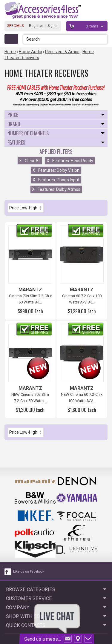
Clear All (30, 161)
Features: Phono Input (56, 180)
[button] (103, 39)
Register (36, 26)
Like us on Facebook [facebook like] (29, 572)
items (92, 26)
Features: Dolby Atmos (56, 189)
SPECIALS (15, 26)
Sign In (53, 26)
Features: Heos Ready (70, 161)
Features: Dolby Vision (56, 170)
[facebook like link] (8, 572)
